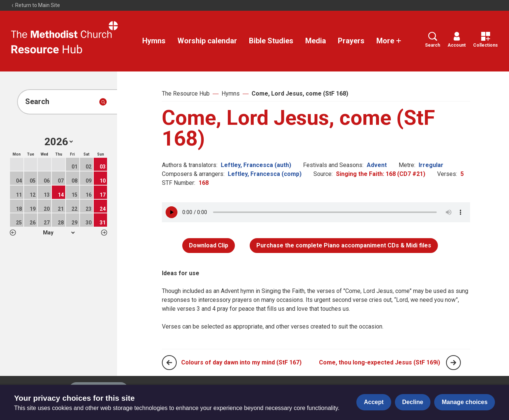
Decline (413, 402)
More (389, 41)
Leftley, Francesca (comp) (265, 174)
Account (457, 40)
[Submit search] (103, 102)
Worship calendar (207, 41)
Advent (377, 165)
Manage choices (465, 402)
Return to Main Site (36, 5)
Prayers (351, 41)
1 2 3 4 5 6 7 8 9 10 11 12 (59, 233)
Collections (485, 40)
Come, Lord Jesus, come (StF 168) (300, 94)
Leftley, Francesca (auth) (256, 165)
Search (433, 40)
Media (316, 41)
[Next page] (453, 363)
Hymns (154, 41)
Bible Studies (271, 41)
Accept (374, 402)
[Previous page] (169, 363)
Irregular (431, 165)
